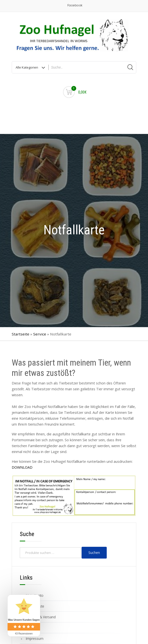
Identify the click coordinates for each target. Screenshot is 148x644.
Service (40, 334)
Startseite (21, 334)
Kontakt (32, 628)
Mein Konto (35, 595)
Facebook (75, 5)
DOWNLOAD (22, 467)
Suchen (94, 553)
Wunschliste (35, 606)
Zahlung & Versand (41, 617)
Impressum (35, 638)
